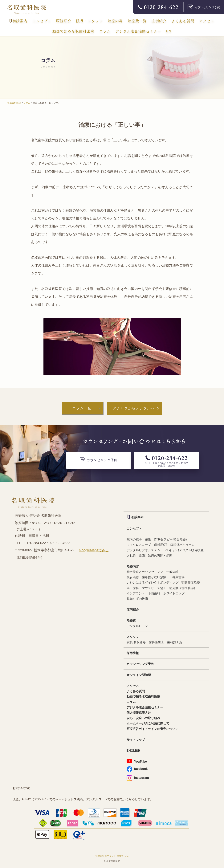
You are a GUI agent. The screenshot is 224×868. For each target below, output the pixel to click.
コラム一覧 (82, 408)
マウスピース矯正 (154, 588)
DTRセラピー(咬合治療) (170, 539)
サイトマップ (136, 740)
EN (169, 31)
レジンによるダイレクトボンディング (153, 582)
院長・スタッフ (90, 21)
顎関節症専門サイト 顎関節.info (112, 856)
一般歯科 (172, 572)
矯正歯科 (133, 588)
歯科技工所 (175, 642)
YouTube (137, 761)
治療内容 (115, 21)
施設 (148, 539)
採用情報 (133, 653)
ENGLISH (133, 751)
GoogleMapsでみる (94, 550)
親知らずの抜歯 (137, 599)
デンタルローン (137, 626)
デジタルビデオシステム (143, 550)
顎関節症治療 (191, 582)
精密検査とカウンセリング (145, 572)
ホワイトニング (174, 593)
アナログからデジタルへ (134, 408)
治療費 (131, 620)
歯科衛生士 (156, 642)
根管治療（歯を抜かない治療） (148, 577)
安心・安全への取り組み (143, 718)
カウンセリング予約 (140, 664)
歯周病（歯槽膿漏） (183, 588)
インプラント (136, 593)
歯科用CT (161, 545)
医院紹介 (64, 21)
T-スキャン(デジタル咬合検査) (184, 550)
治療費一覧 (137, 21)
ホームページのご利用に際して (148, 723)
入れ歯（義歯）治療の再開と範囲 (149, 556)
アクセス (207, 21)
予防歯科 (154, 593)
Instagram (138, 778)
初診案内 (19, 21)
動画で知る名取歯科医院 (73, 31)
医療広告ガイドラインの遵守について (153, 729)
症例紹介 (159, 21)
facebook (137, 769)
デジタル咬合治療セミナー (138, 31)
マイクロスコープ (139, 545)
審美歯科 (178, 577)
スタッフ (133, 637)
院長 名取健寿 (136, 642)
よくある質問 (183, 21)
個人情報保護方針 (139, 713)
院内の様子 (134, 539)
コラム (105, 31)
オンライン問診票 (139, 675)
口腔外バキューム (182, 545)
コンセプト (42, 21)
